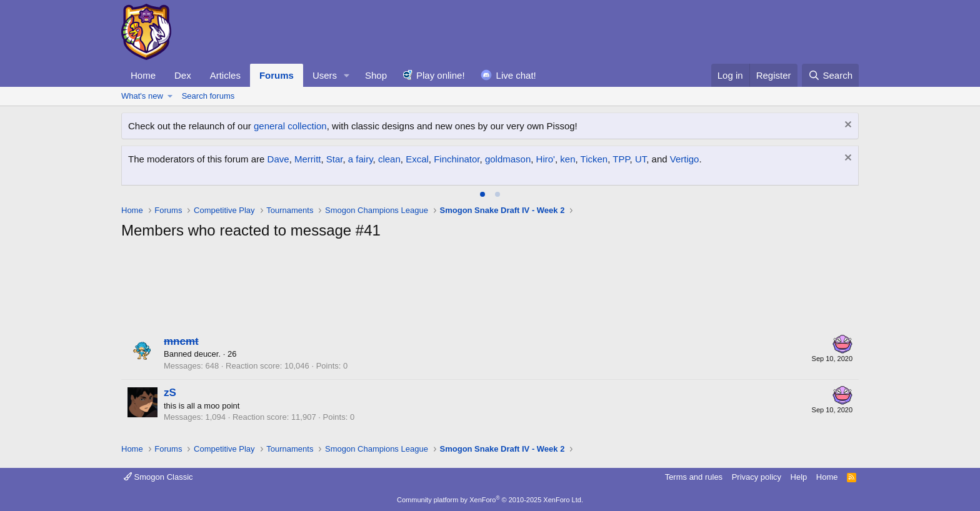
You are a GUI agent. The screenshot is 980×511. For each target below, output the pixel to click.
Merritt (308, 159)
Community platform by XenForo (490, 500)
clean (389, 159)
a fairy (361, 159)
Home (143, 75)
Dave (278, 159)
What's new (142, 96)
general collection (290, 126)
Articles (225, 75)
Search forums (208, 96)
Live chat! (516, 75)
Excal (417, 159)
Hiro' (546, 159)
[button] (347, 75)
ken (567, 159)
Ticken (594, 159)
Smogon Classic (158, 477)
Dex (183, 75)
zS (170, 393)
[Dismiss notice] (847, 126)
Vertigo (685, 159)
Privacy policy (757, 477)
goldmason (508, 159)
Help (799, 477)
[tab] (482, 194)
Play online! (441, 75)
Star (335, 159)
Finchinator (457, 159)
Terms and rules (694, 477)
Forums (277, 75)
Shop (376, 75)
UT (641, 159)
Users (325, 75)
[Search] (830, 75)
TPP (621, 159)
